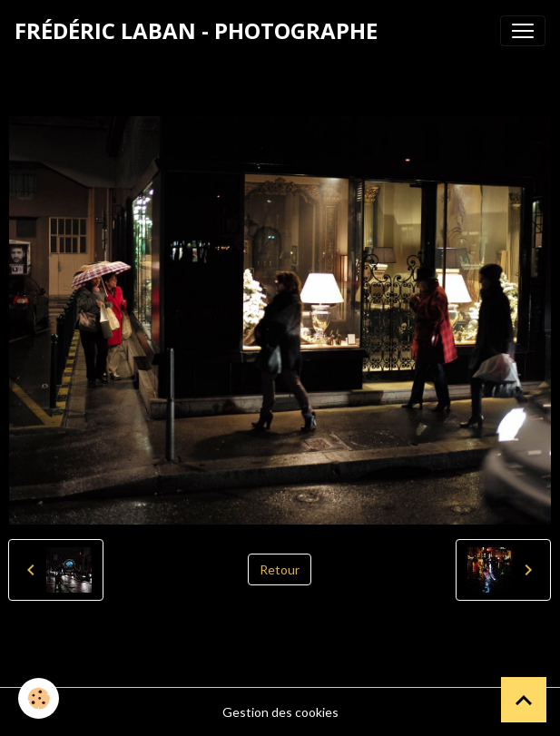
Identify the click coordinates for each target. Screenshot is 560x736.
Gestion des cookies (280, 712)
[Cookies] (39, 698)
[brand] (196, 31)
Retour (280, 569)
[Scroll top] (524, 700)
